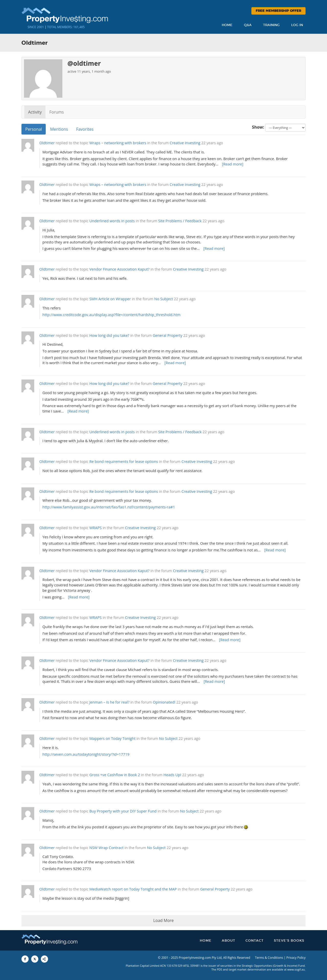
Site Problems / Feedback (180, 221)
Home (227, 25)
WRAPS (96, 528)
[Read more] (233, 164)
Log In (297, 25)
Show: (258, 127)
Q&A (248, 25)
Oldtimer (47, 143)
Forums (57, 112)
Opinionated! (164, 702)
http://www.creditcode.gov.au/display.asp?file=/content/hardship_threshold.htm (112, 315)
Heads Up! (172, 775)
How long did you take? (109, 335)
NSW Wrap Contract (107, 848)
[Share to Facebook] (25, 959)
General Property (168, 335)
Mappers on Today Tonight (113, 738)
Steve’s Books (289, 941)
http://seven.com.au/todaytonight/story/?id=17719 (86, 754)
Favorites (85, 129)
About (229, 941)
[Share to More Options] (44, 959)
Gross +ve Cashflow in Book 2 (115, 775)
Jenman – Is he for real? (109, 702)
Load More (163, 920)
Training (271, 25)
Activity (35, 112)
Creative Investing (185, 143)
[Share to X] (35, 959)
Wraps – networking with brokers (118, 143)
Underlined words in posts (112, 221)
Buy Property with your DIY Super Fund (123, 811)
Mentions (59, 129)
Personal (34, 129)
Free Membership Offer (278, 11)
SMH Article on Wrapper (110, 299)
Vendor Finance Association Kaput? (120, 269)
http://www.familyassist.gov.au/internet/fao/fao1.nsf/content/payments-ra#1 (109, 507)
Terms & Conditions (269, 958)
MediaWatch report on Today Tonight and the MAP (133, 889)
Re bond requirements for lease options (124, 461)
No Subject (164, 299)
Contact (255, 941)
